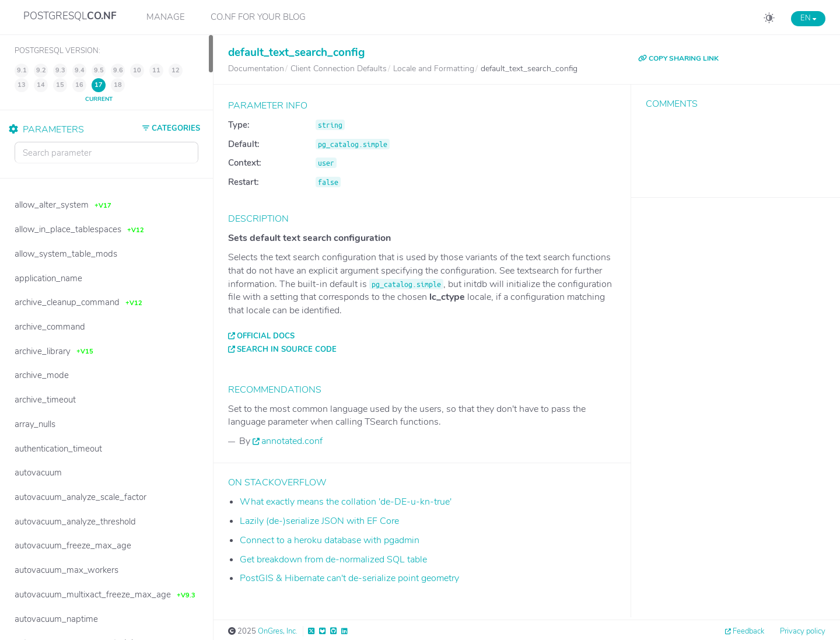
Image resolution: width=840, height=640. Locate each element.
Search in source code (287, 349)
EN (808, 18)
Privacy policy (803, 631)
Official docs (266, 336)
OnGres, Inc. (278, 631)
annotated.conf (292, 441)
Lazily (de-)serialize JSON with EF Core (319, 521)
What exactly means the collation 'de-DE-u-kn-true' (346, 502)
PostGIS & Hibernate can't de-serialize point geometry (349, 578)
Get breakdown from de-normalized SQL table (333, 559)
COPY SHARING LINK (678, 58)
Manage (166, 17)
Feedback (748, 631)
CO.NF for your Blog (258, 17)
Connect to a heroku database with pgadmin (330, 540)
